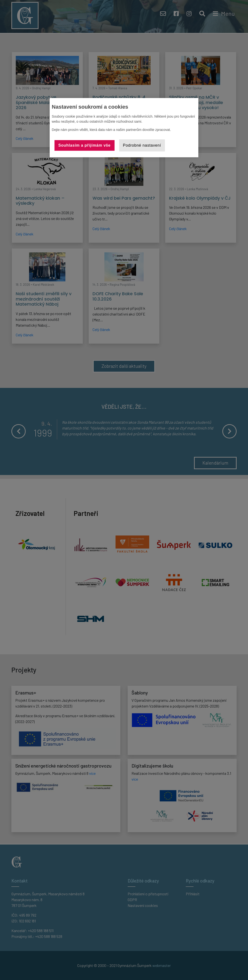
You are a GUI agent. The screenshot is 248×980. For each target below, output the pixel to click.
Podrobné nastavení (142, 145)
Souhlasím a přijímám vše (85, 145)
